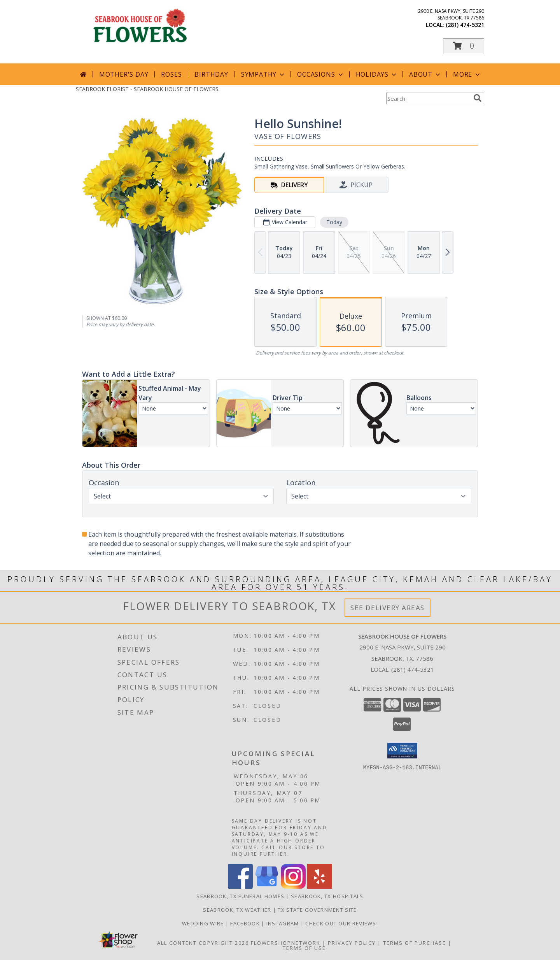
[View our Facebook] (240, 887)
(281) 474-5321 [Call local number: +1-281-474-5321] (465, 25)
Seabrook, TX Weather (237, 910)
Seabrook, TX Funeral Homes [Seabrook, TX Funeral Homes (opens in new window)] (240, 896)
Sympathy (263, 74)
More (467, 74)
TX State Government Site (317, 910)
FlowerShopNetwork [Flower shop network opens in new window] (286, 943)
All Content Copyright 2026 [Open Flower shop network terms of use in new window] (203, 943)
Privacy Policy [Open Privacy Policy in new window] (352, 943)
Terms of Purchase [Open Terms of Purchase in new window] (415, 943)
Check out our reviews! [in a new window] (342, 923)
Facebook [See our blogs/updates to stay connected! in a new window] (246, 923)
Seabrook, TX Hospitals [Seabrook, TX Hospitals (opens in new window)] (327, 896)
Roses (171, 74)
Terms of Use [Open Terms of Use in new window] (304, 948)
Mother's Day (124, 74)
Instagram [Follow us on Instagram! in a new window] (283, 923)
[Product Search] (428, 98)
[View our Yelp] (320, 887)
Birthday (211, 74)
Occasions (321, 74)
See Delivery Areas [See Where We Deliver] (388, 608)
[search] (478, 98)
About (425, 74)
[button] (464, 46)
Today (334, 222)
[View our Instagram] (293, 887)
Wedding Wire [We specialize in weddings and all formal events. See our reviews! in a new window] (204, 923)
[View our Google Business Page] (267, 887)
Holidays (377, 74)
